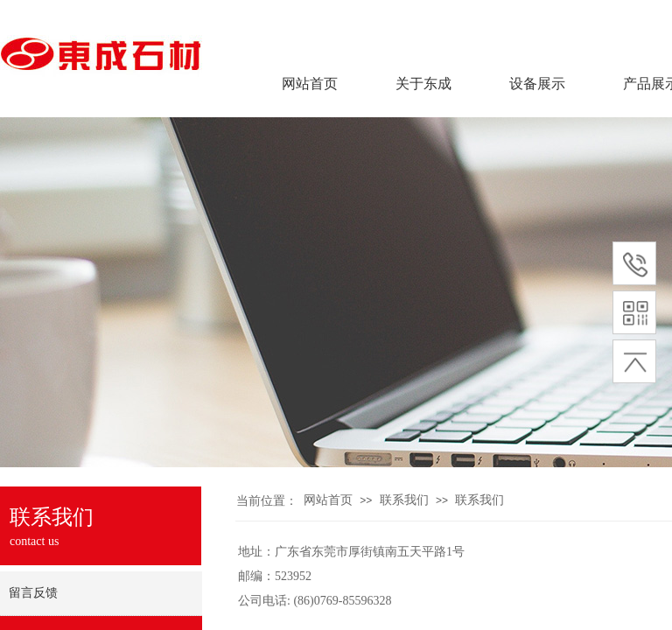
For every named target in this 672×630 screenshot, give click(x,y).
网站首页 (310, 84)
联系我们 (404, 500)
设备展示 (537, 84)
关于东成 (423, 84)
